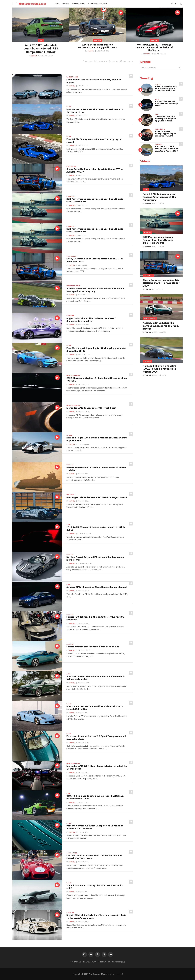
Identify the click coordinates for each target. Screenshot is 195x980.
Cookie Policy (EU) (116, 962)
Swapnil (34, 56)
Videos (65, 4)
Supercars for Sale (97, 4)
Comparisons (78, 4)
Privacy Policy (90, 962)
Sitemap (102, 962)
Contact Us (76, 962)
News (56, 4)
